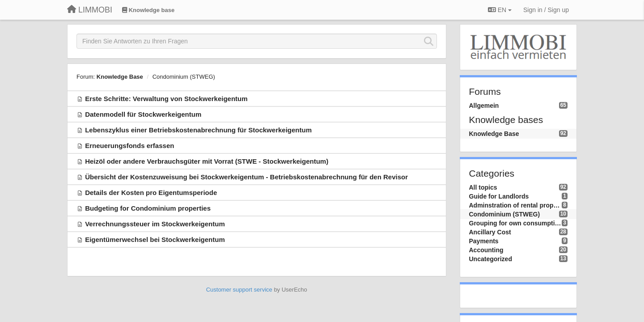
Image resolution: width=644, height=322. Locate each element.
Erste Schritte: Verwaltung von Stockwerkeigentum (166, 99)
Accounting (486, 250)
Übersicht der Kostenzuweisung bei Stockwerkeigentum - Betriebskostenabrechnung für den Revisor (246, 177)
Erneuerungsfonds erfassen (129, 146)
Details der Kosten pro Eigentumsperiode (151, 193)
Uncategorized (491, 259)
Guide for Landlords (499, 196)
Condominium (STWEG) (184, 77)
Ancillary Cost (490, 232)
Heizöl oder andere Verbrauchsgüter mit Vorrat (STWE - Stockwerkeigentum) (207, 161)
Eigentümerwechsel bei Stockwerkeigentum (155, 239)
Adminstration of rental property (516, 205)
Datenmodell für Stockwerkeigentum (143, 114)
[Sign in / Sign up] (546, 10)
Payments (484, 241)
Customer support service (239, 290)
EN (500, 10)
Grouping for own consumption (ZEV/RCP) (516, 223)
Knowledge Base (120, 77)
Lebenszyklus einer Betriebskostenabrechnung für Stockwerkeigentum (198, 130)
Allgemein (484, 106)
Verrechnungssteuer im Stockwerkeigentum (155, 224)
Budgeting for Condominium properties (148, 208)
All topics (483, 187)
